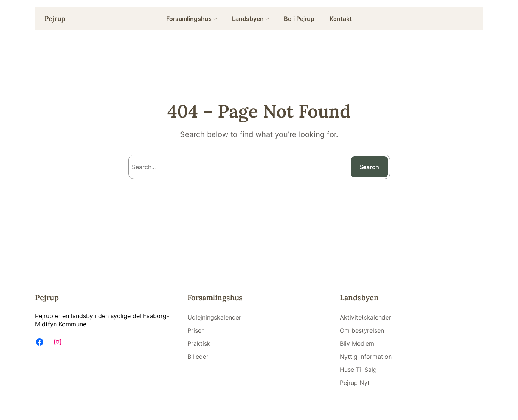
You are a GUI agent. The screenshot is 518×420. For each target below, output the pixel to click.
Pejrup (55, 18)
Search (369, 167)
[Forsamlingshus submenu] (215, 19)
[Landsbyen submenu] (267, 19)
